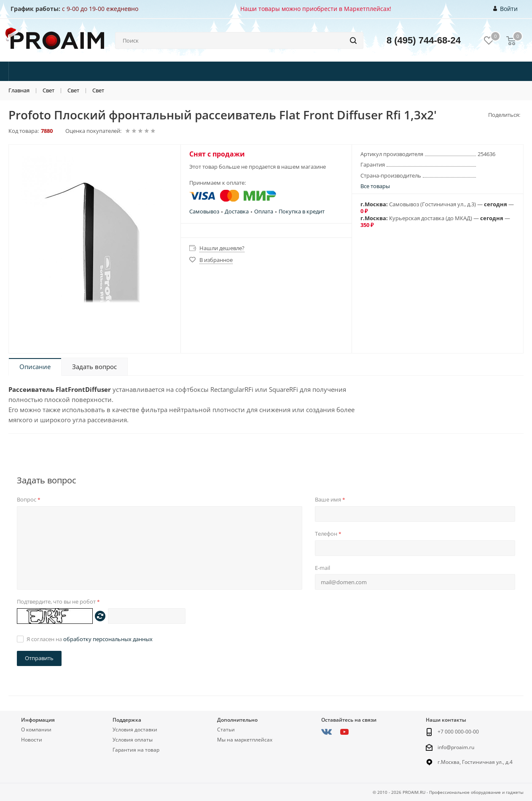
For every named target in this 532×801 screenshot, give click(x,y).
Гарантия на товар (136, 750)
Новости (32, 740)
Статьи (226, 730)
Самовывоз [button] (204, 211)
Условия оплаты (133, 740)
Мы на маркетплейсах (245, 740)
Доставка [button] (237, 211)
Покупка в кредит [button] (302, 211)
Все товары (375, 186)
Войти (506, 9)
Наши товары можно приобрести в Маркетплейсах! (316, 9)
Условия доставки (135, 730)
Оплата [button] (264, 211)
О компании (36, 730)
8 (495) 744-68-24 (424, 40)
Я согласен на (90, 639)
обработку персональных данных (108, 639)
